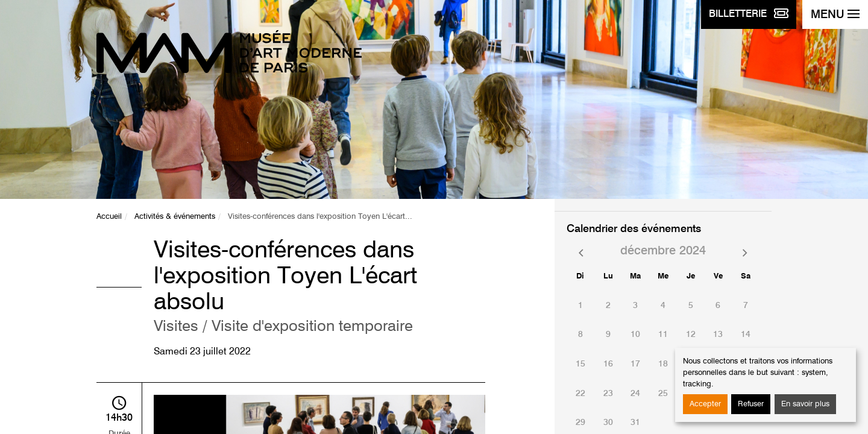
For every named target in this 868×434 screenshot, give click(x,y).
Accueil (109, 217)
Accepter (705, 404)
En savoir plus (805, 404)
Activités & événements (175, 217)
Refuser (751, 404)
